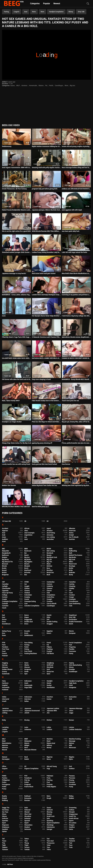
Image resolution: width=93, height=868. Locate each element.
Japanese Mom (7, 711)
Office (4, 766)
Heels (26, 683)
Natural (5, 757)
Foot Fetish (28, 651)
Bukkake (72, 573)
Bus (26, 575)
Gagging (5, 663)
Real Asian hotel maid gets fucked (44, 273)
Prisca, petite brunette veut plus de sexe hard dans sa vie (76, 443)
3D (25, 521)
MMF (26, 739)
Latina (49, 727)
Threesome (51, 843)
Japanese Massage (76, 708)
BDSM (49, 549)
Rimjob (4, 798)
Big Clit (49, 560)
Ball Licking (51, 551)
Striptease (6, 827)
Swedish (5, 829)
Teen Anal (50, 841)
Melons (72, 743)
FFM (4, 643)
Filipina (49, 647)
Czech (4, 608)
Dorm (4, 622)
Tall (3, 839)
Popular (47, 4)
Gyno (48, 674)
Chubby (72, 588)
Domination (73, 619)
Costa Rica (50, 597)
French (4, 653)
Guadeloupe (73, 672)
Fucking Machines (31, 653)
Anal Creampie (29, 533)
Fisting (27, 649)
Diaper (27, 617)
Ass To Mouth (74, 537)
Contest (5, 597)
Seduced (27, 810)
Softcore (5, 818)
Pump (71, 787)
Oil (25, 766)
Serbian (72, 810)
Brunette (27, 573)
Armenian (50, 535)
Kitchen (49, 720)
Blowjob (27, 566)
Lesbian (49, 729)
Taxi (48, 839)
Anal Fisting (51, 533)
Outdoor (72, 769)
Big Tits (49, 562)
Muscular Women (30, 750)
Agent (49, 528)
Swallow (72, 827)
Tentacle (72, 841)
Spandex (5, 821)
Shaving (49, 812)
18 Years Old (6, 521)
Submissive (51, 827)
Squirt (27, 823)
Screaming (73, 808)
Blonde (4, 566)
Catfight (5, 586)
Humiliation (51, 687)
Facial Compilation (75, 643)
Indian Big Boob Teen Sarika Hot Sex (45, 485)
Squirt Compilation (53, 823)
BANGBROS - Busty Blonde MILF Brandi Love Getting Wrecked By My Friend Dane (76, 379)
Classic (49, 591)
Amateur (24, 86)
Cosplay (27, 597)
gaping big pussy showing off (42, 443)
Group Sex (50, 672)
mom (4, 316)
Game (26, 663)
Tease (4, 841)
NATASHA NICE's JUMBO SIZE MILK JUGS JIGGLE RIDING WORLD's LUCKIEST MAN (46, 358)
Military (49, 745)
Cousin (27, 599)
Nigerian (50, 757)
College (5, 595)
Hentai (49, 683)
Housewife (6, 687)
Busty (71, 575)
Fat (46, 86)
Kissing (27, 720)
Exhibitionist (29, 635)
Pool (48, 782)
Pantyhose (28, 778)
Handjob (50, 681)
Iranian (49, 699)
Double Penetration (76, 622)
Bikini (71, 562)
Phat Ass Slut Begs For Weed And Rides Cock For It (46, 422)
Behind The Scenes (76, 555)
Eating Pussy (7, 631)
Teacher (72, 839)
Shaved (27, 812)
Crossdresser (74, 601)
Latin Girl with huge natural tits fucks (74, 252)
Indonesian (28, 697)
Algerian (5, 531)
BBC (4, 549)
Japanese (28, 708)
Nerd (26, 757)
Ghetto (27, 665)
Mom (43, 12)
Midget (27, 745)
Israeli (4, 701)
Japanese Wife (52, 711)
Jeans (71, 711)
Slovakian (28, 816)
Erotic (26, 633)
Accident (5, 528)
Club (48, 593)
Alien (26, 531)
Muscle (5, 750)
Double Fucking (52, 622)
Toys (48, 847)
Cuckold (5, 604)
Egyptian (50, 631)
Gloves (71, 667)
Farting (6, 12)
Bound (4, 570)
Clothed (27, 593)
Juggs (71, 713)
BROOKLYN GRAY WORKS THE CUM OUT (16, 507)
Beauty (49, 555)
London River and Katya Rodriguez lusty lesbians (46, 295)
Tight (4, 845)
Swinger (49, 829)
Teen (26, 841)
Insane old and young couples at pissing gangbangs (76, 146)
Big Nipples (28, 562)
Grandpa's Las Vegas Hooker (12, 422)
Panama (72, 776)
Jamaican (5, 708)
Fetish (51, 86)
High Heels (73, 683)
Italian (27, 701)
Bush (48, 575)
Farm (4, 645)
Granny (4, 672)
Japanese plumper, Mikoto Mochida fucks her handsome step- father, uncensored (46, 210)
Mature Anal (51, 743)
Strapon (72, 825)
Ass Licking (51, 537)
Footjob (49, 651)
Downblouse (6, 624)
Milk (70, 745)
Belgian (5, 557)
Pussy (4, 789)
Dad (3, 615)
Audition (5, 539)
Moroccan (72, 748)
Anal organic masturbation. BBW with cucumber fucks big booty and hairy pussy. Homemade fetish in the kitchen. (17, 168)
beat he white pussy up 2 (40, 507)
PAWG (4, 776)
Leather (5, 729)
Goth (48, 669)
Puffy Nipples (51, 787)
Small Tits (72, 816)
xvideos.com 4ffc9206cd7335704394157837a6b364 (76, 189)
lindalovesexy (7, 146)
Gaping (71, 663)
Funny (71, 653)
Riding (71, 796)
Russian (27, 800)
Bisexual (5, 564)
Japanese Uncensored (32, 711)
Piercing (50, 780)
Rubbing (5, 800)
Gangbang (50, 663)
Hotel (71, 685)
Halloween (28, 681)
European (72, 633)
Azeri (4, 541)
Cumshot (5, 606)
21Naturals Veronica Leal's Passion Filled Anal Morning (46, 337)
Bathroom (5, 555)
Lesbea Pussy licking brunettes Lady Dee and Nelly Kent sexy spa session (46, 252)
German (5, 665)
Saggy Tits (6, 808)
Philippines (6, 780)
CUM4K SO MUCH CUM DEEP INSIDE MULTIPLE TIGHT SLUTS (76, 358)
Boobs (4, 568)
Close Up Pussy (7, 593)
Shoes (4, 814)
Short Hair (28, 814)
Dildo (48, 617)
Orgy (48, 769)
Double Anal (29, 622)
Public (4, 787)
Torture (27, 847)
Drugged (50, 624)
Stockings (50, 825)
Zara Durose (66, 464)
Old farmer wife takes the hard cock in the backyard (17, 379)
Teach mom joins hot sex (70, 401)
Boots (26, 568)
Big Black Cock (52, 557)
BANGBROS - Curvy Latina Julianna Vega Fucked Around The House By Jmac (17, 295)
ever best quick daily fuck (71, 231)
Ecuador (27, 631)
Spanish (27, 821)
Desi (4, 617)
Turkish (27, 850)
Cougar (71, 597)
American (72, 531)
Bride (71, 570)
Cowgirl (49, 599)
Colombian (28, 595)
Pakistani (50, 776)
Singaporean (73, 814)
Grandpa (72, 669)
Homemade (33, 86)
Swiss (71, 829)
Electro (71, 631)
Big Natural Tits (7, 562)
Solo (48, 818)
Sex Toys (5, 812)
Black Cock (73, 564)
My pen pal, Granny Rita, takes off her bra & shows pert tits (76, 422)
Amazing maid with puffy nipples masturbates (46, 168)
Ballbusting (73, 551)
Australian (50, 539)
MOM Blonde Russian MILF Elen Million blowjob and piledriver (46, 231)
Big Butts (28, 560)
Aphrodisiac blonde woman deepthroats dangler (76, 337)
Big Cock (72, 560)
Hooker (49, 685)
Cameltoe (72, 582)
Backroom (28, 551)
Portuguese (6, 784)
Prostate (50, 784)
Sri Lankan (73, 823)
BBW (26, 549)
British (4, 573)
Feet (70, 645)
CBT (4, 582)
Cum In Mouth (51, 604)
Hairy (4, 681)
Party (48, 778)
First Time (6, 649)
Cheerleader (6, 588)
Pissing (72, 780)
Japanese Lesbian (53, 708)
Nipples (72, 757)
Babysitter (6, 551)
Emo (4, 633)
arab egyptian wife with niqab (72, 210)
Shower (49, 814)
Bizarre (27, 564)
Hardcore (5, 683)
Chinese (49, 588)
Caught (27, 586)
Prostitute (72, 784)
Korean (71, 720)
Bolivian (49, 566)
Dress (26, 624)
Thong (27, 843)
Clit (70, 591)
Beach (27, 555)
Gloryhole (50, 667)
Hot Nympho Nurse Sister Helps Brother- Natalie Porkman (46, 316)
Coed (71, 593)
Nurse (49, 759)
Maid (4, 741)
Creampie (72, 599)
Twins (49, 850)
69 (48, 521)
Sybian (4, 831)
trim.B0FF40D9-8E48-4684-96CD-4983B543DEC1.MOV (17, 358)
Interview (28, 699)
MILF (18, 86)
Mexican (5, 745)
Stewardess (28, 825)
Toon (71, 845)
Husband (5, 690)
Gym (26, 674)
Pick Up (27, 780)
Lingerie (16, 12)
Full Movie (50, 653)
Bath (71, 553)
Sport (4, 823)
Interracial (6, 699)
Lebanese (28, 729)
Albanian (72, 528)
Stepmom (5, 825)
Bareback (50, 553)
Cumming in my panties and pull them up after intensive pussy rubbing (76, 295)
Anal (26, 12)
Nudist (27, 759)
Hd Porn (10, 864)
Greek (26, 672)
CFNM (27, 582)
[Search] (88, 4)
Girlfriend (50, 665)
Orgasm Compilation (31, 769)
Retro (34, 12)
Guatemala (6, 674)
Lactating (5, 727)
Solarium (27, 818)
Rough (49, 798)
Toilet (49, 845)
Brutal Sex (50, 573)
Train (71, 847)
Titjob (26, 845)
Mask (49, 741)
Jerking (5, 713)
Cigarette (5, 591)
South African (74, 818)
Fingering (72, 647)
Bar (26, 553)
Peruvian (72, 778)
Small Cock (51, 816)
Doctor (4, 619)
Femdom (5, 647)
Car (26, 584)
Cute (71, 606)
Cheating (72, 586)
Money (49, 748)
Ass (26, 537)
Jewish (27, 713)
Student (27, 827)
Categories (35, 4)
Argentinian (28, 535)
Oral (70, 766)
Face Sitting (28, 643)
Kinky (4, 720)
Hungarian (73, 687)
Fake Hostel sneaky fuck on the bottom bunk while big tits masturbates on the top (46, 401)
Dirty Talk (81, 12)
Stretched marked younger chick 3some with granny (17, 252)
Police (4, 782)
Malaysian (28, 741)
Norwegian (6, 759)
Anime (71, 533)
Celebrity (50, 586)
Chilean (27, 588)
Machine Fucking (75, 739)
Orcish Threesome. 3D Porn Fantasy (14, 189)
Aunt (26, 539)
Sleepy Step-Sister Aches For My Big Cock (17, 443)
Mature (41, 86)
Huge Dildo (28, 687)
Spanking (50, 821)
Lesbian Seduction (75, 729)
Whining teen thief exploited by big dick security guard (76, 485)
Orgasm (5, 769)
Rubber (71, 798)
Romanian (28, 798)
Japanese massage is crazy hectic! (14, 273)
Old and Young (52, 766)
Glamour (5, 667)
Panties (5, 778)
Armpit (71, 535)
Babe (71, 549)
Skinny (71, 12)
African (27, 528)
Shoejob (72, 812)
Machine (50, 739)
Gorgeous (28, 669)
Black (49, 564)
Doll (48, 619)
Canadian (5, 584)
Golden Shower (7, 669)
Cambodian (51, 582)
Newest (57, 4)
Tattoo (27, 839)
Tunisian (5, 850)
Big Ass (72, 86)
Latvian (71, 727)
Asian (4, 537)
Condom (72, 595)
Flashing (50, 649)
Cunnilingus (59, 86)
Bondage (72, 566)
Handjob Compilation (56, 12)
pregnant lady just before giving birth (45, 189)
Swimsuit (28, 829)
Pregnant (28, 784)
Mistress (5, 748)
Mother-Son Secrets (9, 485)
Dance (27, 615)
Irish (71, 699)
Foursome (72, 651)
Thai (4, 843)
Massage (72, 741)
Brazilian (50, 570)
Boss (48, 568)
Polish (27, 782)
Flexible (72, 649)
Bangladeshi (6, 553)
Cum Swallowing (75, 604)
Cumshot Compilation (32, 606)
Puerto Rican (29, 787)
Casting (72, 584)
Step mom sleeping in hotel (41, 379)
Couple (4, 599)
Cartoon (49, 584)
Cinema (27, 591)
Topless (5, 847)
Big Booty (5, 560)
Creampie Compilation (10, 601)
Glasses (27, 667)
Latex (26, 727)
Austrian (72, 539)
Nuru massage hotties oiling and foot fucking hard (76, 168)
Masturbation (7, 743)
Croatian (50, 601)
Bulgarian (5, 575)
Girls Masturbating (75, 665)
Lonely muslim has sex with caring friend (16, 464)
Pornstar (72, 782)
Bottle (71, 568)
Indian (4, 697)
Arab (4, 535)
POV (26, 776)
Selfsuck (50, 810)
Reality (4, 796)
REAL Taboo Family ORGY (11, 401)
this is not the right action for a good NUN (16, 231)
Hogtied (5, 685)
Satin (26, 808)
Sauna (13, 86)
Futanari (5, 656)
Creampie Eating (30, 601)
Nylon (71, 759)
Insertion (50, 697)
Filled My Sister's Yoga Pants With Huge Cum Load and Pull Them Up (17, 337)
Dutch (71, 624)
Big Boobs (72, 557)
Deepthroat (73, 615)
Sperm (71, 821)
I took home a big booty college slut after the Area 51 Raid (76, 316)
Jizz (48, 713)
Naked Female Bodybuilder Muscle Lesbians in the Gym (17, 210)
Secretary (5, 810)
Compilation (51, 595)
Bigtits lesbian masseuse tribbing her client (46, 146)
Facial (49, 643)
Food (4, 651)
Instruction (73, 697)
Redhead (27, 796)
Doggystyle (28, 619)
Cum (26, 604)
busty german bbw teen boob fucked (44, 464)
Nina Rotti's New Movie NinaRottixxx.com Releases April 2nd (76, 273)
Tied (71, 843)
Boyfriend (28, 570)
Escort (49, 633)
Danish (49, 615)
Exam (4, 635)
